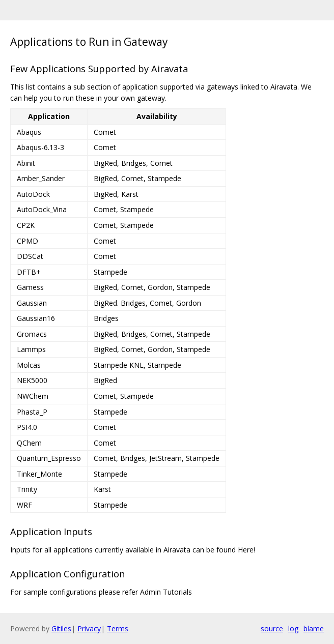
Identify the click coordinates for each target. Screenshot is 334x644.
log (293, 628)
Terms (118, 628)
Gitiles (61, 628)
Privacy (89, 628)
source (272, 628)
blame (314, 628)
